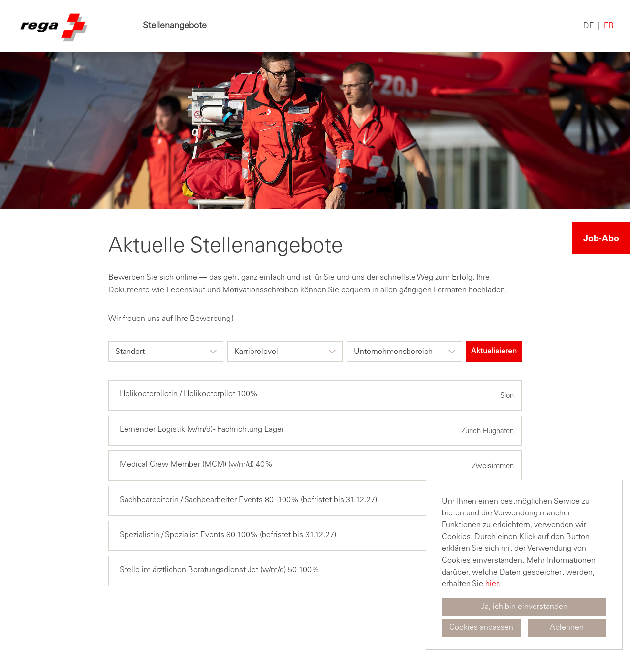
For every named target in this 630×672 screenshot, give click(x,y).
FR (609, 26)
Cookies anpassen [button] (481, 628)
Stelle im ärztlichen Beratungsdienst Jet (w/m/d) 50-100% (220, 570)
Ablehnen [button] (567, 628)
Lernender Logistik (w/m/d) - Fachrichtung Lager (202, 430)
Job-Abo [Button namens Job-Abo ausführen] (601, 238)
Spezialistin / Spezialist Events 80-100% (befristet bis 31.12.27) (228, 535)
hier (492, 584)
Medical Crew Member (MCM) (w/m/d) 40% (196, 465)
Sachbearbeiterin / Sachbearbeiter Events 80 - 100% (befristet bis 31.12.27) (248, 500)
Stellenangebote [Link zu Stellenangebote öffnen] (175, 26)
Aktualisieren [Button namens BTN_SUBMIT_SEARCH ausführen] (494, 352)
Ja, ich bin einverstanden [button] (524, 607)
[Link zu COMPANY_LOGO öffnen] (53, 26)
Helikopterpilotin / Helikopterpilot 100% (189, 394)
